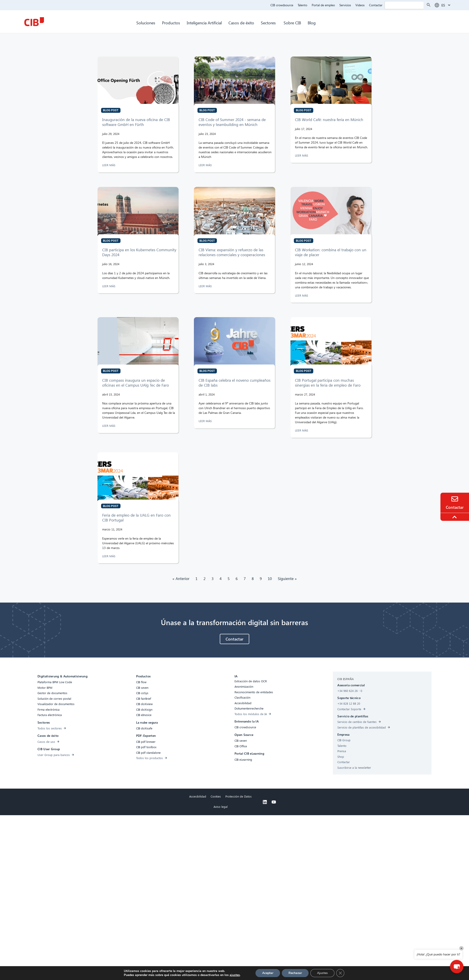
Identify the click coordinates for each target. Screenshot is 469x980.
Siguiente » (287, 579)
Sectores (269, 23)
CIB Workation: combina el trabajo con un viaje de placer (331, 252)
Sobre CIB (292, 23)
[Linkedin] (265, 802)
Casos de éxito (241, 23)
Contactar (376, 5)
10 (270, 579)
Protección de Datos (239, 796)
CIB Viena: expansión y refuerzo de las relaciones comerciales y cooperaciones (232, 252)
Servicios (345, 5)
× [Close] (461, 948)
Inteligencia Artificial (204, 23)
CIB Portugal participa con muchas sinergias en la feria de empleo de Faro (328, 383)
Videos (360, 5)
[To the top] (455, 517)
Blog (312, 23)
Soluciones (146, 23)
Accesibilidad (198, 796)
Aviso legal (221, 807)
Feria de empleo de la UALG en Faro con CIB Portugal (136, 518)
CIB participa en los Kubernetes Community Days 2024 (139, 252)
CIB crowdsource (282, 5)
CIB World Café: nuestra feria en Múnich (329, 120)
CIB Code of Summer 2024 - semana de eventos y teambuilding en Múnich (232, 122)
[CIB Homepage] (34, 22)
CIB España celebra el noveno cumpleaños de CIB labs (234, 383)
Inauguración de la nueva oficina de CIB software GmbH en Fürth (136, 122)
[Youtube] (274, 802)
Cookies (216, 796)
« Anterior (181, 579)
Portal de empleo (323, 5)
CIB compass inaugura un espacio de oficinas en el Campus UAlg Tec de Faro (136, 383)
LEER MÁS (109, 165)
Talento (302, 5)
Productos (171, 23)
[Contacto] (455, 499)
